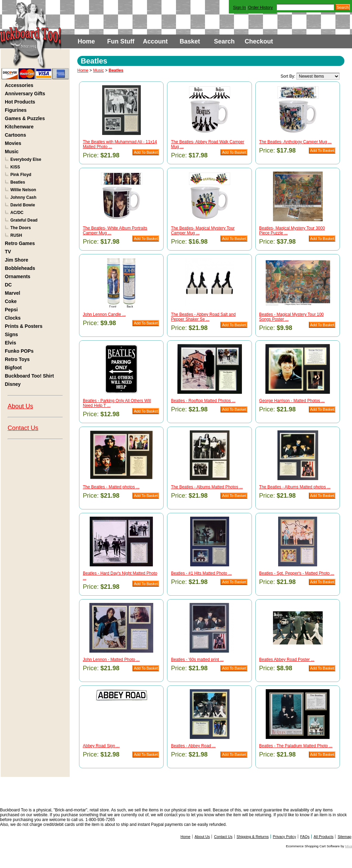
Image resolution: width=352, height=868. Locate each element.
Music (12, 152)
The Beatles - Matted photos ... (111, 487)
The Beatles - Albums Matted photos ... (295, 487)
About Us (20, 406)
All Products (324, 837)
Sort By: (288, 76)
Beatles (18, 182)
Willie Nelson (23, 190)
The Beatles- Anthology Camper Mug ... (295, 142)
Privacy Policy (285, 837)
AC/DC (17, 213)
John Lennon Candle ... (104, 314)
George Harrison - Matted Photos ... (292, 401)
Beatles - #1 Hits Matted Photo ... (201, 573)
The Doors (21, 228)
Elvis (11, 343)
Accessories (19, 85)
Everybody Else (26, 159)
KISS (15, 167)
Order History (260, 8)
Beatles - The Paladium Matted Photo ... (296, 746)
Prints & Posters (24, 326)
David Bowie (23, 205)
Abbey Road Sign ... (101, 746)
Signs (11, 334)
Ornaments (18, 276)
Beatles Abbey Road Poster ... (287, 660)
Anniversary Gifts (25, 94)
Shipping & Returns (253, 837)
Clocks (13, 318)
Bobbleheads (20, 268)
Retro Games (20, 243)
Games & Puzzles (25, 118)
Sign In (239, 8)
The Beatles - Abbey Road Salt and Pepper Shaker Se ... (203, 317)
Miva (349, 846)
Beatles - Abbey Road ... (193, 746)
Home (86, 41)
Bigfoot (13, 368)
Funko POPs (19, 351)
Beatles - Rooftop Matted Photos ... (203, 401)
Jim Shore (17, 260)
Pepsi (11, 310)
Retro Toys (17, 359)
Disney (13, 384)
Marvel (12, 293)
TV (8, 252)
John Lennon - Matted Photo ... (111, 660)
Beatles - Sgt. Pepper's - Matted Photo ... (297, 573)
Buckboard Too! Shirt (29, 376)
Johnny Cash (23, 197)
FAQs (305, 837)
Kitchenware (19, 127)
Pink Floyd (21, 175)
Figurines (16, 110)
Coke (11, 301)
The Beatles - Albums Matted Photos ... (207, 487)
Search (224, 41)
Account (155, 41)
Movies (13, 143)
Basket (190, 41)
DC (8, 285)
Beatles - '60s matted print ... (197, 660)
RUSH (16, 235)
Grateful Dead (24, 220)
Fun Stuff (121, 41)
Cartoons (15, 135)
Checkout (259, 41)
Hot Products (20, 102)
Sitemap (344, 837)
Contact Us (23, 428)
